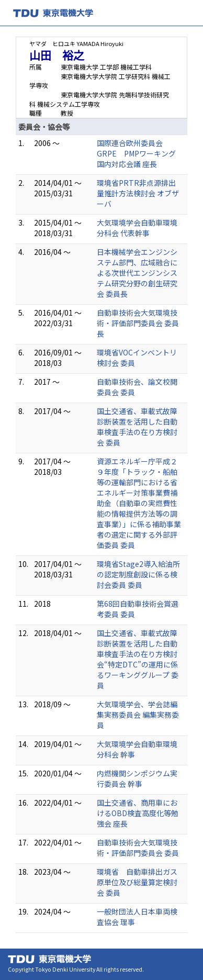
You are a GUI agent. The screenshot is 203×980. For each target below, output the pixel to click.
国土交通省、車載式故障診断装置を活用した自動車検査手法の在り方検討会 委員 (137, 427)
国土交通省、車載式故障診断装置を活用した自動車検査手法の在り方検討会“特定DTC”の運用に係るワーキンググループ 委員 (138, 659)
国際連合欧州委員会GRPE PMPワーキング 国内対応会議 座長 (140, 153)
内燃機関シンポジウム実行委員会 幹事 (137, 778)
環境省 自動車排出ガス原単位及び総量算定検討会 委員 (137, 882)
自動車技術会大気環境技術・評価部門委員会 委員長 (138, 323)
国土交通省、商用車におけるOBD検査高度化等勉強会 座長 (138, 813)
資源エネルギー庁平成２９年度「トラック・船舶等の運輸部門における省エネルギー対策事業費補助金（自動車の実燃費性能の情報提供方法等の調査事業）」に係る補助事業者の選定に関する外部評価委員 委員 (139, 503)
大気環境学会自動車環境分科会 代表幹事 (137, 228)
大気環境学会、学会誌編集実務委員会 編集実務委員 (138, 715)
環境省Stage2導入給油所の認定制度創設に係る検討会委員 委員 (138, 574)
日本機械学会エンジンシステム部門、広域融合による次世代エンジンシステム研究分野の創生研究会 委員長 (137, 273)
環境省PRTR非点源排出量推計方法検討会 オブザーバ (138, 193)
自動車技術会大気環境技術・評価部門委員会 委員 (138, 848)
